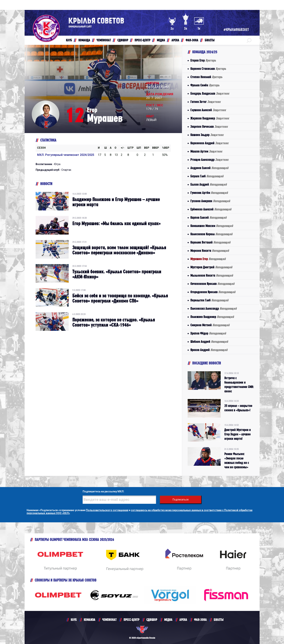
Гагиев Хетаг (205, 102)
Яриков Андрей (209, 350)
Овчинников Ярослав (212, 284)
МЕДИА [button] (161, 40)
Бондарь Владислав (210, 93)
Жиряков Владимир (210, 118)
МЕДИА (168, 620)
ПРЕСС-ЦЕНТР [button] (142, 40)
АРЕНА (183, 620)
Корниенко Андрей (209, 143)
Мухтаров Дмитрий (211, 267)
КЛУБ (74, 620)
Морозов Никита (210, 251)
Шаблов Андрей (209, 342)
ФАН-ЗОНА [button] (192, 40)
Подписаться (181, 500)
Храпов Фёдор (208, 333)
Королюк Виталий (210, 242)
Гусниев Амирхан (210, 201)
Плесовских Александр (214, 308)
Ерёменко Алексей (211, 209)
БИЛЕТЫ (219, 620)
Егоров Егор (203, 60)
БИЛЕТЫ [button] (210, 40)
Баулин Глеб (207, 176)
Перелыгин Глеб (209, 300)
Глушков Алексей (208, 110)
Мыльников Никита (212, 275)
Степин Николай (206, 77)
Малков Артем (206, 151)
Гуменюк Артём (209, 193)
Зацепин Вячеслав (209, 127)
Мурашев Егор (208, 259)
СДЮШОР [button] (123, 40)
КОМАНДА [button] (84, 40)
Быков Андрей (209, 184)
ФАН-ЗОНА (200, 620)
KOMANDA (89, 620)
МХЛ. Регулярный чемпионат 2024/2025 (66, 155)
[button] (249, 40)
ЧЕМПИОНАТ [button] (104, 40)
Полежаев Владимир (212, 317)
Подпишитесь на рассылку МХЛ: (103, 491)
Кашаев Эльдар (207, 135)
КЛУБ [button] (69, 40)
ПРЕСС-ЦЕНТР (131, 620)
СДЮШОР (152, 620)
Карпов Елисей (208, 218)
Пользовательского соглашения (107, 510)
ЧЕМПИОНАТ (109, 620)
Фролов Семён (205, 85)
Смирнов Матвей (210, 325)
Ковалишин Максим (212, 226)
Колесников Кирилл (211, 234)
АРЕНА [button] (175, 40)
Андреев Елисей (209, 168)
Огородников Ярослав (213, 292)
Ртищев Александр (209, 160)
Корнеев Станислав (208, 69)
